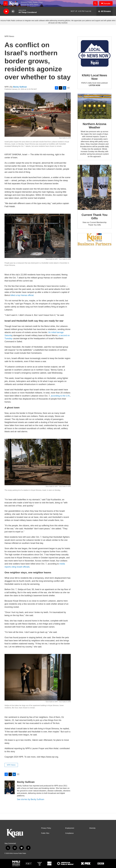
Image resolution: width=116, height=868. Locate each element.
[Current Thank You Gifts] (94, 187)
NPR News (9, 36)
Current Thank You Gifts (94, 217)
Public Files (45, 833)
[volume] (13, 11)
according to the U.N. (60, 396)
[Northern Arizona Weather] (94, 106)
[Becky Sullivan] (10, 787)
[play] (6, 11)
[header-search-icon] (95, 3)
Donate (107, 3)
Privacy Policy (46, 828)
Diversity (92, 828)
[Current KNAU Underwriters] (94, 239)
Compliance (69, 833)
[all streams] (105, 11)
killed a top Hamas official (22, 295)
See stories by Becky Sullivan (31, 799)
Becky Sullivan (20, 87)
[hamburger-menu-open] (6, 3)
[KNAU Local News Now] (94, 53)
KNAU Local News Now (94, 77)
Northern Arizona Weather (94, 126)
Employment (70, 828)
